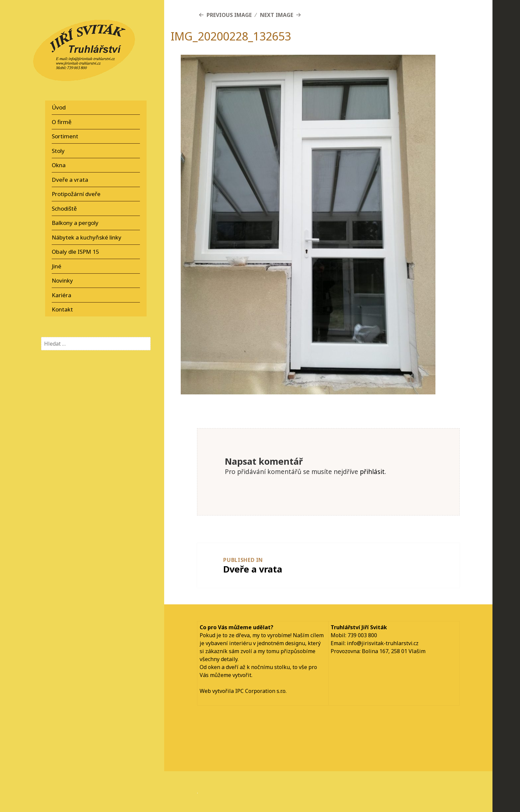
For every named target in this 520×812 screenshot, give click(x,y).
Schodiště (64, 208)
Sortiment (65, 136)
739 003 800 (362, 635)
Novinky (62, 280)
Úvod (59, 107)
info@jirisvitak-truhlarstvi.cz (383, 643)
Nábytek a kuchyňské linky (87, 237)
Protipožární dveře (76, 194)
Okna (59, 165)
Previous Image (229, 15)
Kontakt (62, 309)
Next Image (277, 15)
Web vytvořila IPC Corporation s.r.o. (243, 691)
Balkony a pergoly (75, 223)
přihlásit (372, 472)
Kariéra (62, 295)
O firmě (62, 122)
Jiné (57, 266)
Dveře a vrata (70, 180)
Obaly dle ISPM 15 (75, 252)
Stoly (58, 151)
